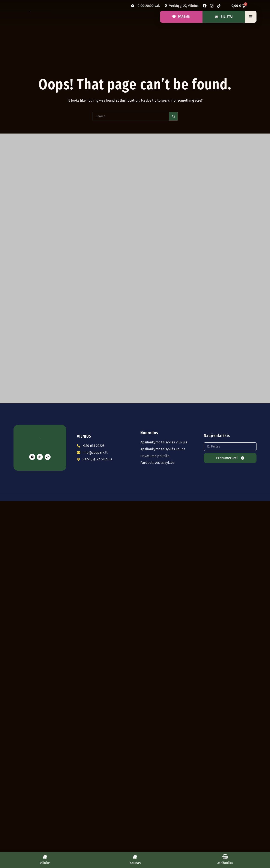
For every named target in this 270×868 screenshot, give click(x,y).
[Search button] (174, 116)
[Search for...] (131, 116)
